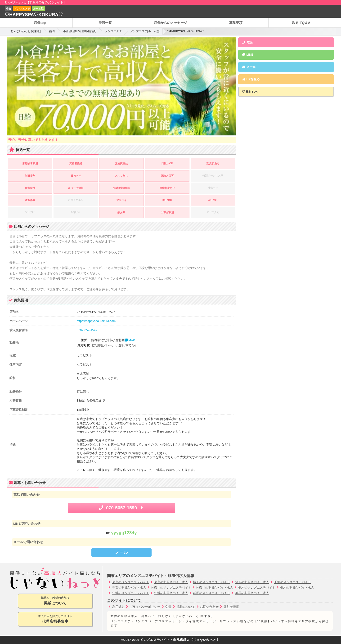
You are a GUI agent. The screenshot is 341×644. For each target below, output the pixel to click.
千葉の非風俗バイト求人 (129, 588)
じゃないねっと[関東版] (26, 31)
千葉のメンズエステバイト (292, 582)
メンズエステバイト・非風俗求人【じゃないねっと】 (180, 640)
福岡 (52, 31)
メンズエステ (113, 31)
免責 (168, 607)
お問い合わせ (209, 607)
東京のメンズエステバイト (131, 582)
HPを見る (251, 79)
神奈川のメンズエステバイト (171, 588)
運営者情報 (231, 607)
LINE (248, 55)
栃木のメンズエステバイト (257, 588)
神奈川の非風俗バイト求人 (215, 588)
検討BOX (252, 92)
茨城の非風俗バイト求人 (171, 593)
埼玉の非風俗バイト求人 (252, 582)
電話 (247, 42)
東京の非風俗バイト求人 (171, 582)
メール (121, 552)
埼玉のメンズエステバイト (211, 582)
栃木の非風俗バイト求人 (297, 588)
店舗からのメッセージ (170, 23)
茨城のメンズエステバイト (131, 593)
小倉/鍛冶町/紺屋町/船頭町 (80, 31)
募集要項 (236, 23)
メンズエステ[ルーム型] (145, 31)
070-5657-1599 (87, 330)
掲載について (186, 607)
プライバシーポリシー (145, 607)
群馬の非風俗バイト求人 (252, 593)
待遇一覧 (105, 23)
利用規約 (118, 607)
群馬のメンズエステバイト (211, 593)
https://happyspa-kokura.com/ (97, 321)
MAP (130, 340)
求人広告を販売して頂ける (55, 619)
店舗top (40, 23)
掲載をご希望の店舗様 (55, 601)
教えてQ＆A (301, 23)
